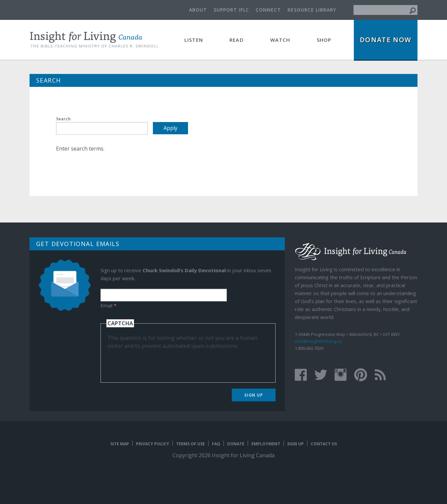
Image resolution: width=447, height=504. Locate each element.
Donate (236, 444)
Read (237, 40)
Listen (194, 40)
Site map (120, 444)
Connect (268, 10)
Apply (170, 128)
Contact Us (324, 444)
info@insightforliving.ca (318, 341)
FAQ (216, 444)
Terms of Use (191, 444)
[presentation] (158, 363)
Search (63, 119)
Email (108, 305)
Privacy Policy (153, 444)
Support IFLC (231, 10)
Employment (266, 444)
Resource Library (312, 10)
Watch (280, 40)
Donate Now (386, 40)
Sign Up (254, 395)
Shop (324, 40)
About (198, 10)
